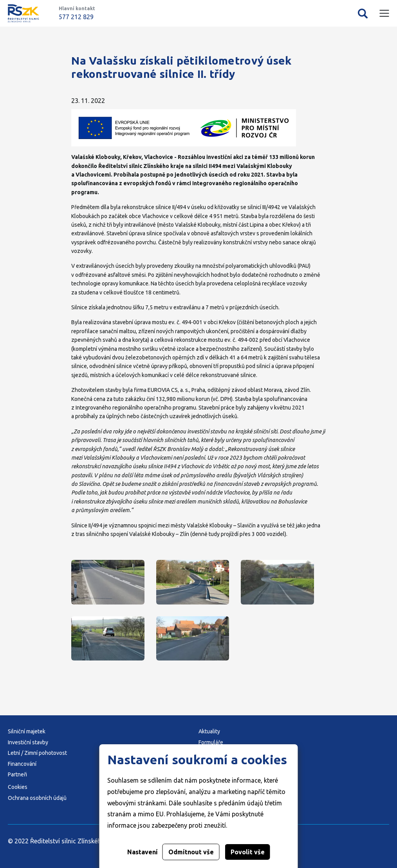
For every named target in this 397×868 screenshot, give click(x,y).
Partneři (17, 774)
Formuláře (211, 742)
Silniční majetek (27, 731)
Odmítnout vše (191, 852)
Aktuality (209, 731)
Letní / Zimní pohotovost (37, 753)
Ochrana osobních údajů (37, 798)
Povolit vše (248, 852)
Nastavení (143, 852)
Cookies (18, 787)
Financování (22, 764)
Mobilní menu (384, 14)
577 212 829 (76, 17)
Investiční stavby (28, 742)
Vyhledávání (363, 13)
